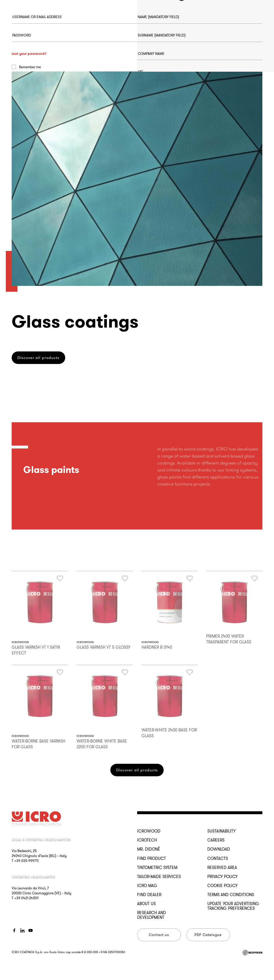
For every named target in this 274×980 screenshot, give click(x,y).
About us (146, 904)
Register (157, 280)
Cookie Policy (222, 886)
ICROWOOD (149, 831)
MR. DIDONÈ (149, 849)
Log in (32, 113)
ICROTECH (147, 840)
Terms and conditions (231, 895)
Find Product (152, 858)
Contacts (218, 858)
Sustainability (221, 831)
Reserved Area (222, 868)
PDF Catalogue (208, 935)
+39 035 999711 (26, 861)
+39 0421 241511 (26, 898)
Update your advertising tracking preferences (233, 906)
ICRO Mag (147, 886)
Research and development (152, 915)
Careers (216, 840)
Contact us (159, 935)
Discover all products (137, 770)
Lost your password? (29, 84)
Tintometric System (157, 868)
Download (219, 849)
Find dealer (149, 895)
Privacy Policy (222, 877)
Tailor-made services (159, 877)
